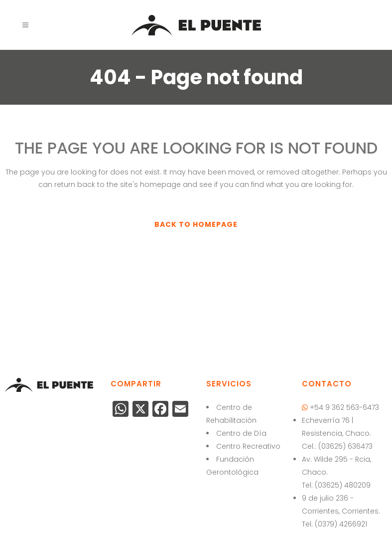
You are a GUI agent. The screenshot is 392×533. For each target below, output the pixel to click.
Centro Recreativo (248, 446)
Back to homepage (196, 224)
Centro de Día (241, 433)
